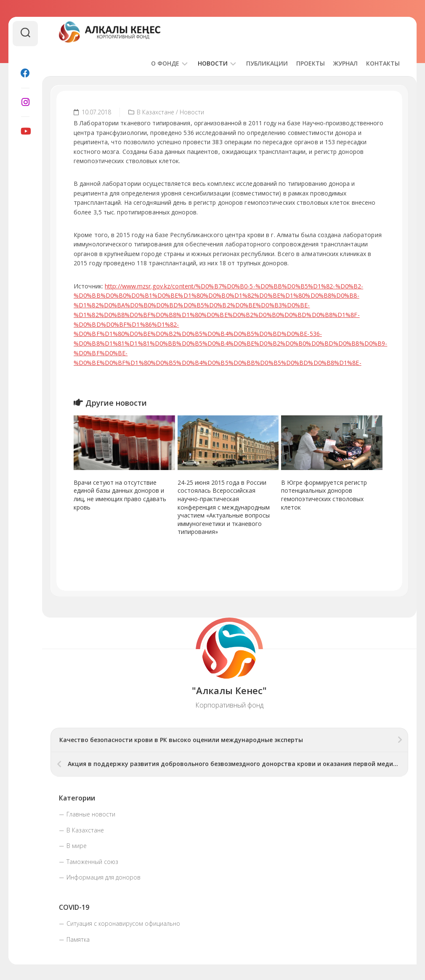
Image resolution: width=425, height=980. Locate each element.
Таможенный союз (92, 860)
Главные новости (91, 813)
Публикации (267, 63)
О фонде (165, 63)
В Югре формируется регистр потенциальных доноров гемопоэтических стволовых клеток (324, 494)
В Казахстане (155, 112)
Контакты (383, 63)
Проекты (311, 63)
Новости (213, 63)
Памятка (78, 938)
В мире (77, 844)
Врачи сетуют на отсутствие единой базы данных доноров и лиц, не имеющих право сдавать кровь (120, 494)
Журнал (345, 63)
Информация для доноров (104, 876)
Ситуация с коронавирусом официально (123, 922)
